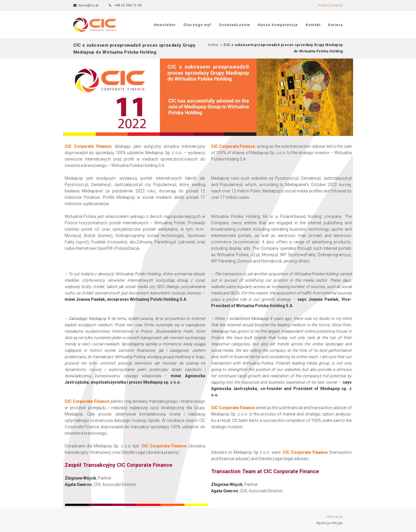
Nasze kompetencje (278, 25)
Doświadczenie (235, 25)
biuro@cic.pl (89, 5)
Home (213, 45)
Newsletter (165, 25)
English (337, 5)
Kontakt (313, 25)
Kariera (335, 25)
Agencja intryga (330, 523)
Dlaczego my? (198, 25)
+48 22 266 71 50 (128, 5)
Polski (323, 5)
